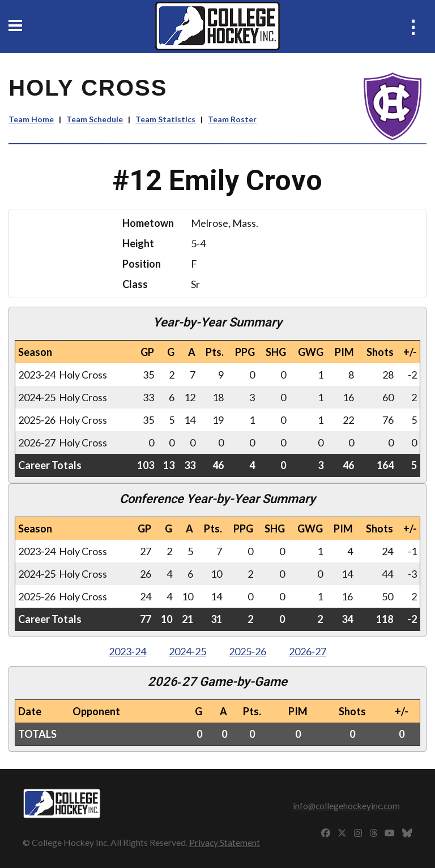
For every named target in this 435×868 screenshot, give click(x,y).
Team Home (31, 119)
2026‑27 (308, 651)
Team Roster (232, 119)
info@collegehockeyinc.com (346, 805)
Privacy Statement (225, 842)
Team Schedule (95, 119)
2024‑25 (187, 651)
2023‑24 (127, 651)
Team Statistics (165, 119)
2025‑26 (248, 651)
